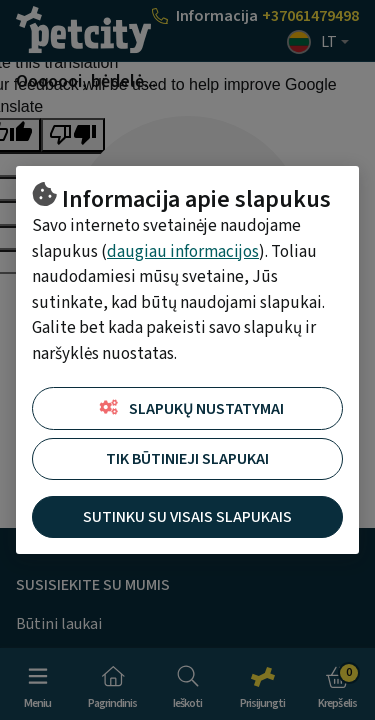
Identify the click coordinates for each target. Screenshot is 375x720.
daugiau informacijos (183, 252)
